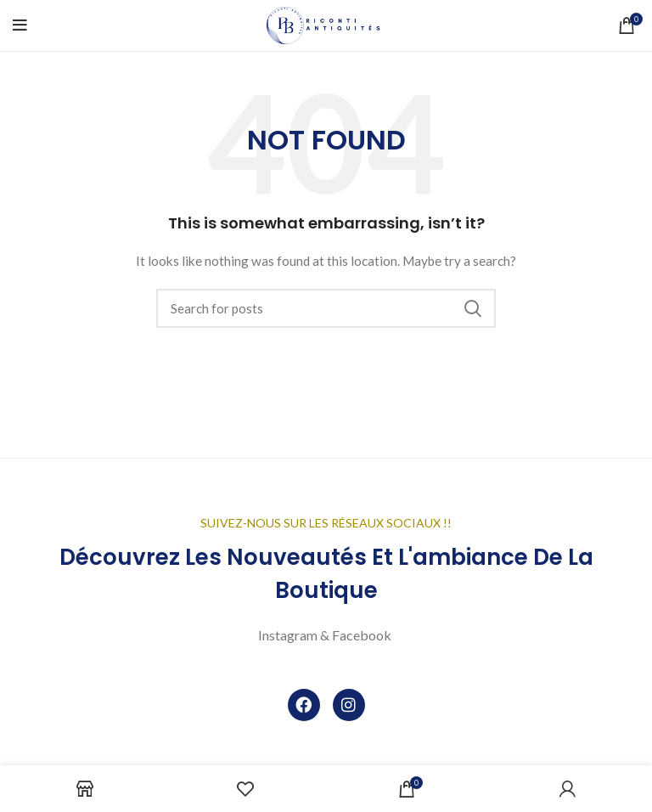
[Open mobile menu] (20, 25)
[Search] (326, 308)
